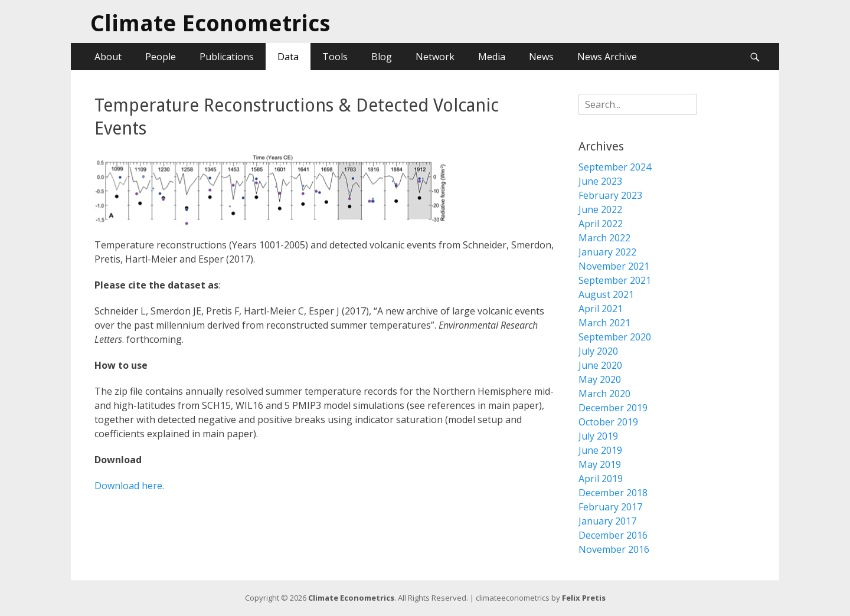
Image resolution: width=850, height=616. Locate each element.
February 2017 (610, 507)
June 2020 (600, 365)
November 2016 (614, 549)
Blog (382, 57)
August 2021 (606, 294)
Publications (227, 57)
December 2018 (613, 493)
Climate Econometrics (210, 24)
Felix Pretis (584, 598)
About (108, 57)
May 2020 (600, 379)
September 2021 (615, 280)
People (161, 57)
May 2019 (600, 464)
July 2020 (598, 351)
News (541, 57)
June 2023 (600, 181)
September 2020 (615, 337)
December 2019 (613, 408)
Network (435, 57)
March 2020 (604, 394)
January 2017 (607, 521)
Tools (335, 57)
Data (288, 57)
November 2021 (614, 266)
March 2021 (604, 323)
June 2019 (600, 450)
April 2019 (601, 479)
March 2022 (604, 238)
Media (492, 57)
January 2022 (607, 252)
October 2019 (608, 422)
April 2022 (601, 224)
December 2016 (613, 535)
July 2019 (598, 436)
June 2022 (600, 209)
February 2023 (610, 195)
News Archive (607, 57)
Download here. (129, 486)
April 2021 (601, 309)
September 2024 (615, 167)
